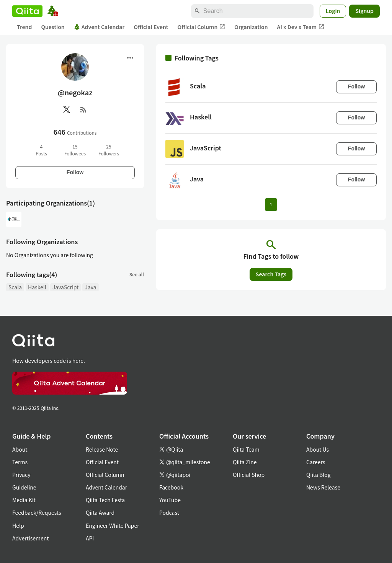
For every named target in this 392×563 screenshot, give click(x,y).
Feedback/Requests (37, 512)
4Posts (41, 150)
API (90, 538)
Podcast (169, 512)
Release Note (102, 449)
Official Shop (249, 475)
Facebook (171, 487)
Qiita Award (100, 512)
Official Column (202, 27)
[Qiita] (27, 11)
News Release (323, 487)
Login (333, 11)
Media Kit (24, 500)
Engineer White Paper (113, 525)
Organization (251, 27)
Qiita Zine (245, 462)
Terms (20, 462)
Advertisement (31, 538)
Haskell (37, 287)
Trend (24, 27)
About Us (318, 449)
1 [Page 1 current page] (271, 205)
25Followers (109, 150)
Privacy (21, 475)
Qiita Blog (318, 475)
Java (90, 287)
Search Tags (271, 274)
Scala (15, 287)
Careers (316, 462)
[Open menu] (130, 58)
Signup (364, 11)
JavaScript (66, 287)
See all (137, 274)
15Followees (75, 150)
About (20, 449)
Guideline (24, 487)
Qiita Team (246, 449)
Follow (75, 172)
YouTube (170, 500)
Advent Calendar (99, 27)
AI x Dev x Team (301, 27)
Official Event (151, 27)
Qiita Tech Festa (105, 500)
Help (18, 525)
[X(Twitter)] (67, 109)
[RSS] (83, 109)
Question (53, 27)
